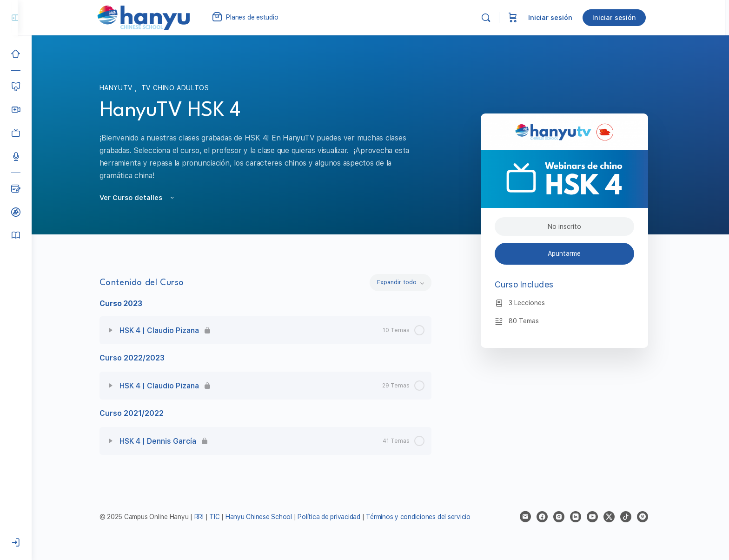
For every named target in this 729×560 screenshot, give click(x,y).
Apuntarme (571, 253)
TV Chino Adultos (182, 88)
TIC (222, 517)
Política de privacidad (336, 517)
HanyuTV (124, 88)
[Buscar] (495, 18)
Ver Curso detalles (144, 198)
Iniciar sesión (559, 18)
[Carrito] (522, 18)
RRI (205, 517)
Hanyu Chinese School (265, 517)
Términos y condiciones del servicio (425, 517)
